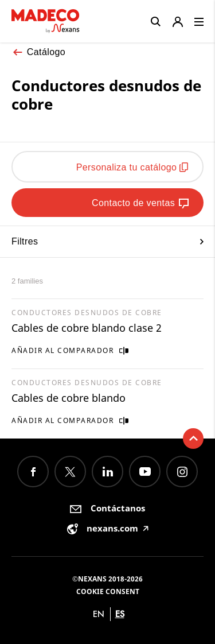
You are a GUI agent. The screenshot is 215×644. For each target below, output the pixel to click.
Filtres (107, 241)
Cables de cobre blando (69, 398)
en (99, 614)
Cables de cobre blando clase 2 (87, 328)
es (120, 614)
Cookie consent (108, 591)
